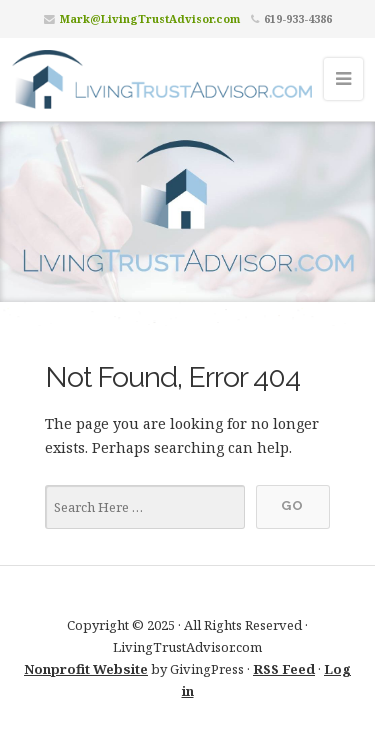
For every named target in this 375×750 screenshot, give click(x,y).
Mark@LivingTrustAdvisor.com (150, 18)
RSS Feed (284, 669)
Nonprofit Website (86, 669)
